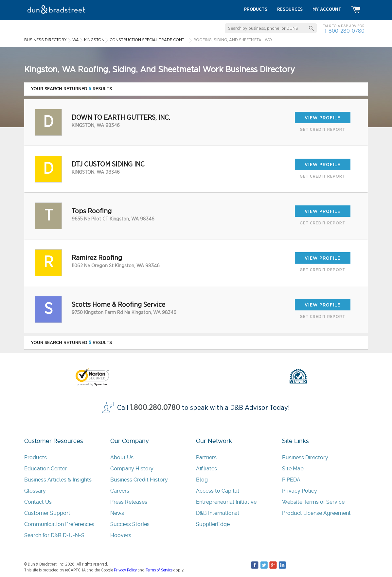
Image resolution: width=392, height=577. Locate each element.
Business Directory (305, 457)
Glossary (35, 491)
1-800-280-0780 (345, 31)
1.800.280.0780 (155, 408)
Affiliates (206, 469)
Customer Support (47, 513)
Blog (202, 480)
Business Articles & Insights (58, 480)
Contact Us (38, 502)
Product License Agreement (316, 513)
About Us (122, 457)
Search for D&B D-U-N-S (54, 535)
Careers (120, 491)
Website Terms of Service (313, 502)
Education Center (46, 469)
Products (36, 457)
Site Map (293, 469)
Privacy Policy (300, 491)
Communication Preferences (59, 524)
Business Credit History (139, 480)
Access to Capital (218, 491)
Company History (132, 469)
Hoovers (121, 535)
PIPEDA (291, 480)
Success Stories (130, 524)
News (117, 513)
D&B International (218, 513)
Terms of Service (159, 570)
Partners (206, 457)
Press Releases (129, 502)
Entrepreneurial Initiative (226, 502)
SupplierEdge (213, 524)
